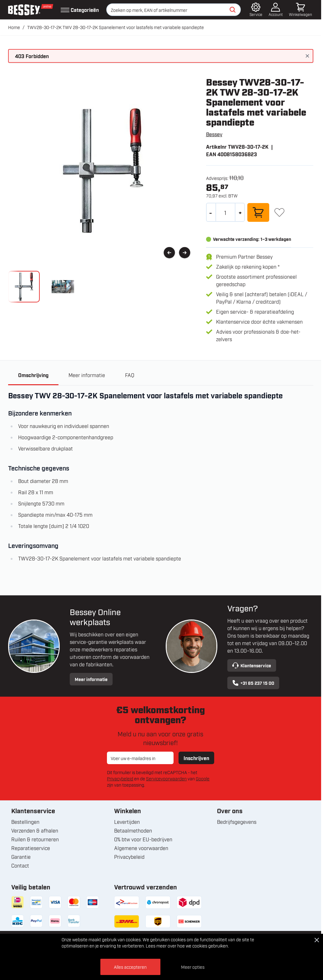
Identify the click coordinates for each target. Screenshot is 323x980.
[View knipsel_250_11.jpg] (24, 287)
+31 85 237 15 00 (253, 683)
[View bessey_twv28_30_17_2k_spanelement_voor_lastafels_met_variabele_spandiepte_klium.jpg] (63, 287)
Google (203, 779)
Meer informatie (91, 679)
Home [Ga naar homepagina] (14, 27)
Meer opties (193, 967)
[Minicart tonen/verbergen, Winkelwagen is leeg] (300, 10)
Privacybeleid (120, 779)
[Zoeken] (233, 10)
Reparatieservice (31, 848)
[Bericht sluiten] (307, 56)
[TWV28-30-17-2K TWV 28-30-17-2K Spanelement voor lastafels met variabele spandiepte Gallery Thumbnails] (43, 287)
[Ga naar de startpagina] (31, 10)
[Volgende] (185, 253)
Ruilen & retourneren (35, 839)
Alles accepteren (130, 967)
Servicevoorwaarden (166, 779)
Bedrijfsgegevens (237, 822)
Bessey (214, 134)
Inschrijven (196, 758)
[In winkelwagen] (258, 212)
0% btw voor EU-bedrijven (143, 839)
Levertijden (127, 822)
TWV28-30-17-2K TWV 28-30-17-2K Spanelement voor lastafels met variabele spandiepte (116, 27)
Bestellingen (25, 822)
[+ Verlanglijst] (279, 212)
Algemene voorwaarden (141, 848)
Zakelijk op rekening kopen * (248, 266)
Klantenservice (252, 666)
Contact (20, 866)
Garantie (21, 857)
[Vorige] (169, 253)
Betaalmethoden (133, 831)
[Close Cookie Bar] (317, 940)
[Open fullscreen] (102, 170)
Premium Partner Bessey (244, 256)
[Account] (276, 10)
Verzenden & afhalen (35, 831)
